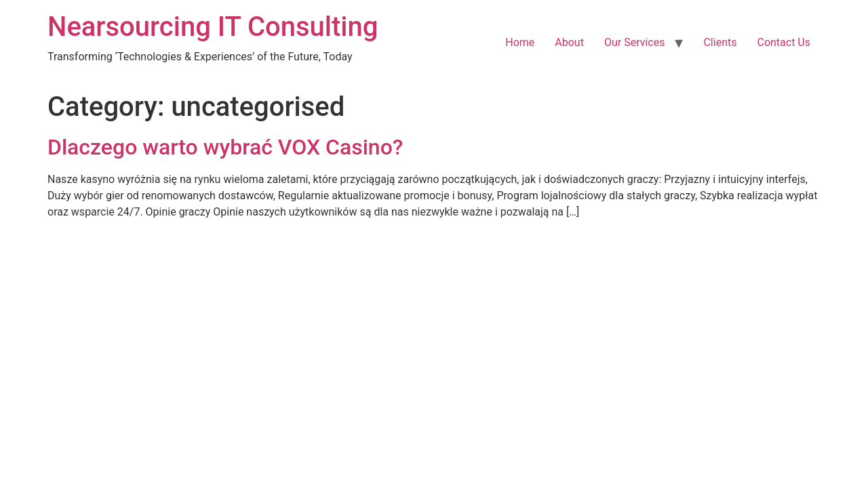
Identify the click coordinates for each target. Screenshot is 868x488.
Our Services (635, 42)
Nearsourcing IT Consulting (213, 27)
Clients (720, 42)
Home (520, 42)
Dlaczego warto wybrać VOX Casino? (225, 147)
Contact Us (784, 42)
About (569, 42)
